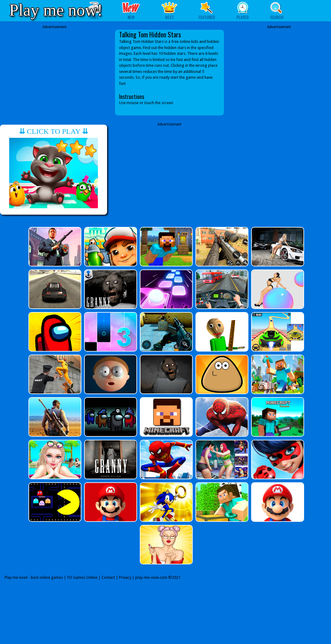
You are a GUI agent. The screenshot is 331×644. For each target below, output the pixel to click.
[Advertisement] (54, 73)
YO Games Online (82, 577)
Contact (108, 577)
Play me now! (56, 10)
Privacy (125, 577)
